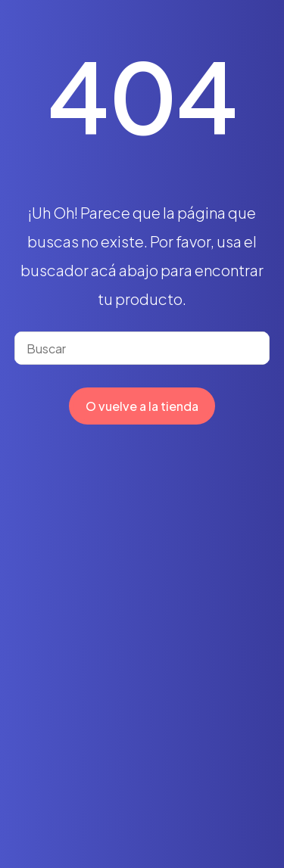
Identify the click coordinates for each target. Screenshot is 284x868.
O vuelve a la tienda (142, 406)
